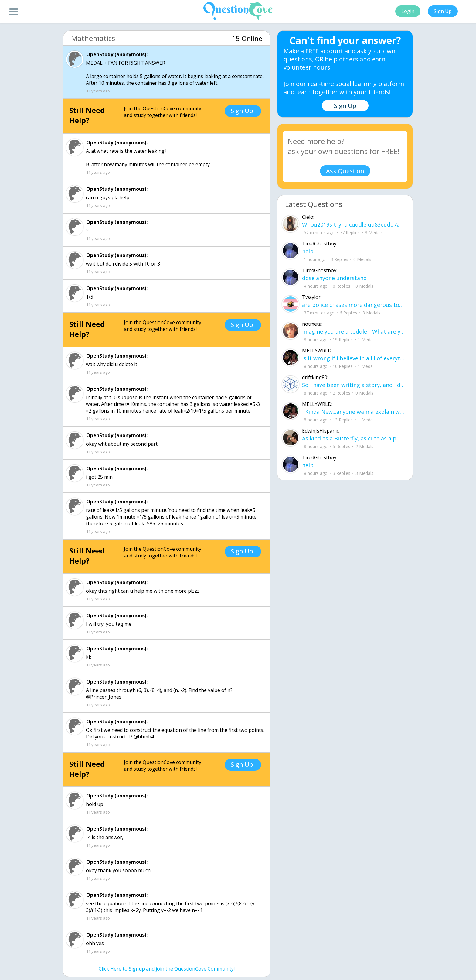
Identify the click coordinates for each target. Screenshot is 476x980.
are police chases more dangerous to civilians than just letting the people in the (354, 305)
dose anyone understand (334, 278)
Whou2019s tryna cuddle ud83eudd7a (351, 224)
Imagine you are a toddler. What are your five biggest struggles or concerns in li (354, 331)
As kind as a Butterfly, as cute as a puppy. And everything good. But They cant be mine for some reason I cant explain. (354, 438)
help (308, 251)
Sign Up (443, 11)
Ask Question (345, 171)
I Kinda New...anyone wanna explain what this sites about (354, 412)
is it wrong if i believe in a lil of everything (354, 358)
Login (408, 11)
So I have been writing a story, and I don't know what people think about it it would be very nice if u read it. (354, 385)
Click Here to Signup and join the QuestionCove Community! (167, 969)
